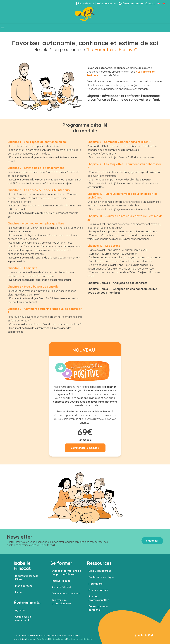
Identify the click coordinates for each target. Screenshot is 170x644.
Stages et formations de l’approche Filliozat (66, 572)
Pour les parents (98, 590)
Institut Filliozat (61, 581)
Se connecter (107, 3)
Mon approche (24, 586)
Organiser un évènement (23, 618)
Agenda (20, 610)
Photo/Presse (85, 3)
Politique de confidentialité (80, 639)
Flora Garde (42, 639)
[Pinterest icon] (146, 635)
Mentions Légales (57, 639)
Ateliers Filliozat (61, 587)
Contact (150, 3)
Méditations (96, 584)
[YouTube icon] (139, 635)
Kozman (30, 639)
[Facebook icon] (136, 635)
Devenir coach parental (66, 593)
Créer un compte (131, 3)
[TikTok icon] (152, 635)
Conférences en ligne (101, 577)
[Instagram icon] (149, 635)
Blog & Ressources (100, 571)
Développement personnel (98, 608)
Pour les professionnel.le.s (99, 598)
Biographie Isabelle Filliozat (27, 578)
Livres (19, 592)
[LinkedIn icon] (142, 635)
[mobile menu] (3, 28)
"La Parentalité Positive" (112, 49)
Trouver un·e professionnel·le (61, 602)
